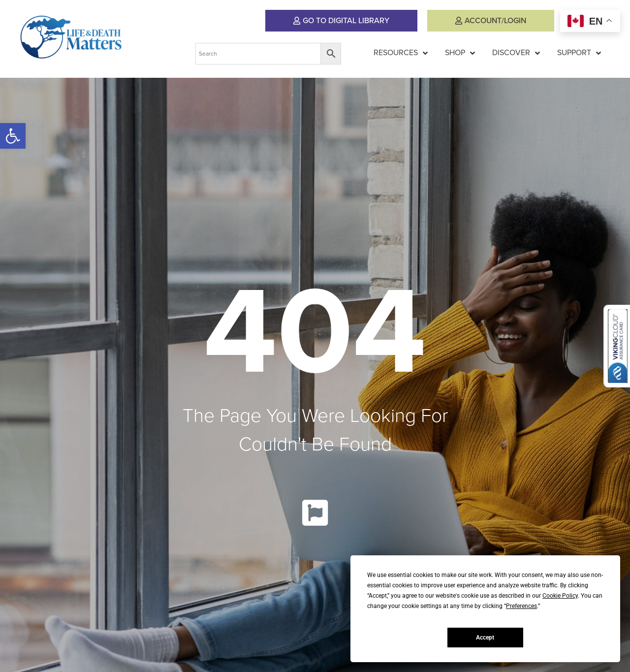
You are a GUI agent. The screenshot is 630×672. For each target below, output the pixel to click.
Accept (485, 638)
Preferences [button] (521, 606)
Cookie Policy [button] (560, 596)
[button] (13, 136)
